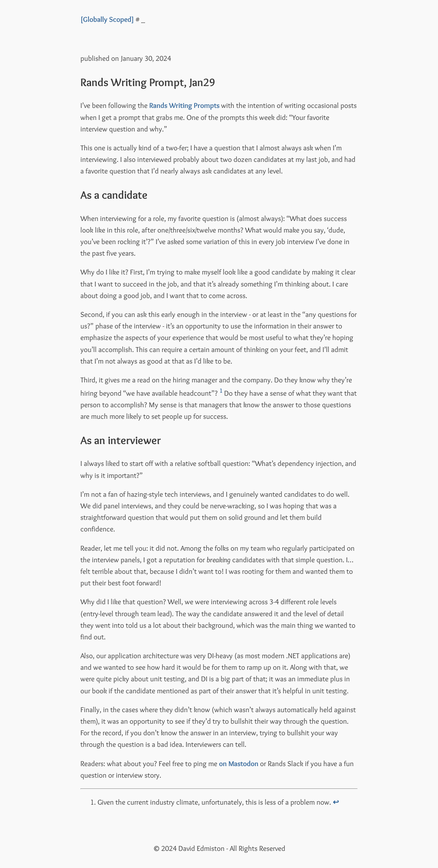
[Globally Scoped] (107, 19)
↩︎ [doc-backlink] (336, 802)
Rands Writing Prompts (184, 105)
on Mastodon (239, 764)
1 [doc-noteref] (221, 391)
